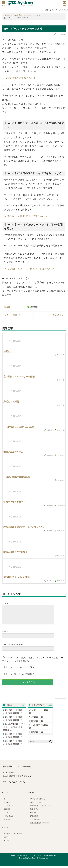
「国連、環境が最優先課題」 (18, 477)
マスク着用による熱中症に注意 (19, 427)
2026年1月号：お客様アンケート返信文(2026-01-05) (13, 722)
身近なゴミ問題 (11, 402)
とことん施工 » (56, 315)
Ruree (5, 844)
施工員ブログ (34, 812)
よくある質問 (34, 823)
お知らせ (6, 805)
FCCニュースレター (37, 805)
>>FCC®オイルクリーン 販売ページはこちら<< (29, 269)
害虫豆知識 (33, 819)
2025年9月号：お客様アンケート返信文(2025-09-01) (13, 739)
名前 (4, 635)
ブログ (5, 816)
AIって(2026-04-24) (36, 720)
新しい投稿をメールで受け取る (20, 677)
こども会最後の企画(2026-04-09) (40, 730)
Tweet (7, 307)
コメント (6, 603)
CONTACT (64, 4)
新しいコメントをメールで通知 (20, 671)
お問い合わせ (8, 819)
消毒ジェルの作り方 (13, 452)
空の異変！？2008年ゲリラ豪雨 (19, 377)
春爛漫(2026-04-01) (36, 735)
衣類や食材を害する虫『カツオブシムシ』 (24, 527)
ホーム (5, 802)
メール (5, 648)
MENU (3, 4)
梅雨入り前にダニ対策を (15, 552)
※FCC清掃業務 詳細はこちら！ (19, 78)
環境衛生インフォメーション (26, 15)
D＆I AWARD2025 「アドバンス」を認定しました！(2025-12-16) (14, 730)
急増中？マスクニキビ (14, 502)
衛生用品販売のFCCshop (39, 826)
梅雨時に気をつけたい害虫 (17, 577)
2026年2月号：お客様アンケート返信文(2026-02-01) (13, 715)
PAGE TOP (60, 700)
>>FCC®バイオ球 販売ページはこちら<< (25, 216)
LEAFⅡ (6, 840)
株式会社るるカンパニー (12, 837)
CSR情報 (6, 812)
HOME (8, 15)
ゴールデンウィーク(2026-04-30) (40, 715)
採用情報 (6, 823)
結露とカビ (9, 351)
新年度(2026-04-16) (36, 724)
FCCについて (8, 809)
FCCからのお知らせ (37, 802)
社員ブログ (33, 816)
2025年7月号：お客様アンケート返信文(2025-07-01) (13, 746)
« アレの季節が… (13, 315)
